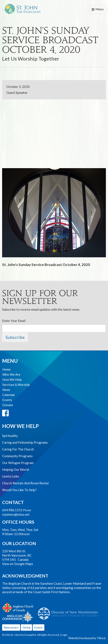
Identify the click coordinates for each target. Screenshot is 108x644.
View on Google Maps (18, 564)
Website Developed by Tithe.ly (87, 638)
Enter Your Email (14, 321)
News (6, 390)
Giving (26, 627)
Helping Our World (15, 469)
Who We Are (11, 374)
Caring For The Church (18, 449)
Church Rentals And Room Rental (25, 483)
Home (6, 369)
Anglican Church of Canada (18, 607)
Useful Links (11, 476)
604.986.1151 (12, 510)
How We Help (12, 379)
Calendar (9, 395)
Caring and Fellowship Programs (25, 442)
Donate (8, 405)
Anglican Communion (18, 617)
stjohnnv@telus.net (16, 514)
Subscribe (15, 337)
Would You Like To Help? (19, 490)
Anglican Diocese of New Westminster (69, 611)
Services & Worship (16, 385)
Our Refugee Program (18, 463)
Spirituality (10, 436)
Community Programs (17, 456)
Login (64, 635)
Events (7, 400)
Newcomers (11, 627)
